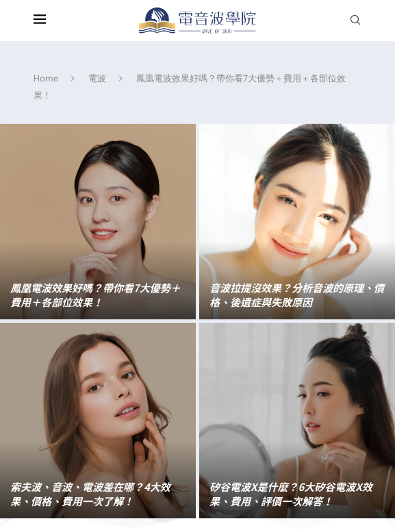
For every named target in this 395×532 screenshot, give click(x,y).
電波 (97, 78)
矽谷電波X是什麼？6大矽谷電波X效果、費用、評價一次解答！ (291, 494)
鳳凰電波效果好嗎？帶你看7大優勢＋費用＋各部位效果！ (95, 295)
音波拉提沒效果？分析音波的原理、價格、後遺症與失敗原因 (297, 295)
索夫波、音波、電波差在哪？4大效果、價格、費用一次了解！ (90, 494)
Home (46, 78)
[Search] (355, 21)
